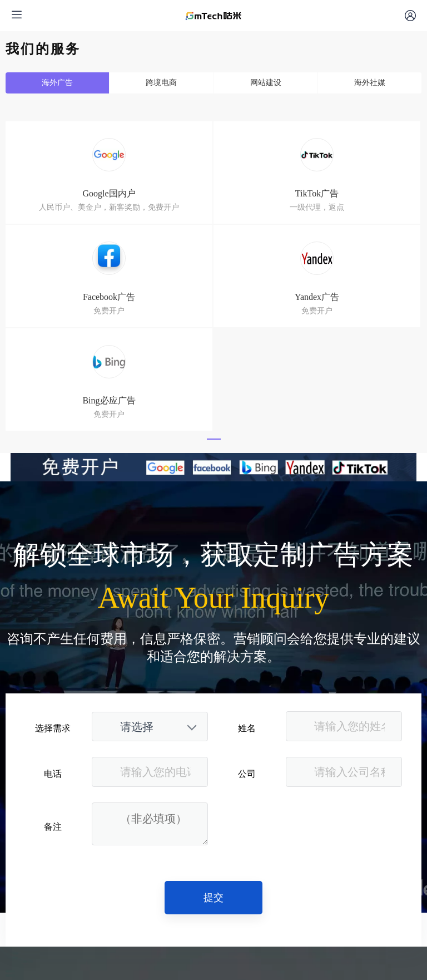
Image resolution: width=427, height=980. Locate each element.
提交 (213, 898)
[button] (214, 439)
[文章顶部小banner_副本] (213, 467)
